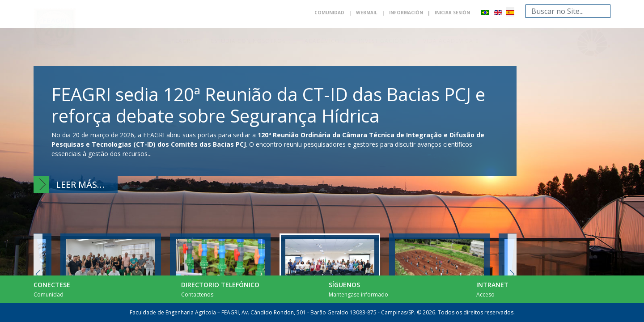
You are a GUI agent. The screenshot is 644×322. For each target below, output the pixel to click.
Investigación (381, 41)
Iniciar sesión (452, 13)
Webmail (367, 13)
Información (406, 13)
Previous (38, 274)
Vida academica (448, 41)
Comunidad (329, 13)
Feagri (182, 41)
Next (512, 274)
